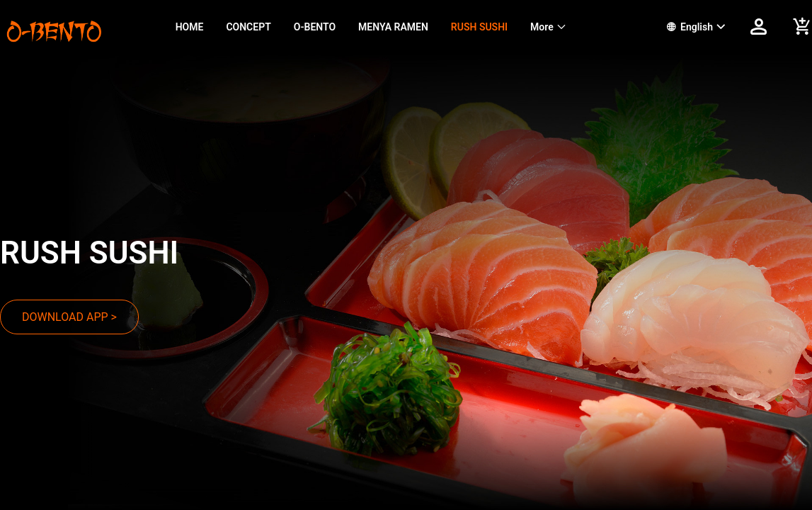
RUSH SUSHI (479, 27)
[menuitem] (190, 27)
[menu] (404, 27)
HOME (190, 27)
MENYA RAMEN (393, 27)
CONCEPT (248, 27)
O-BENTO (315, 27)
